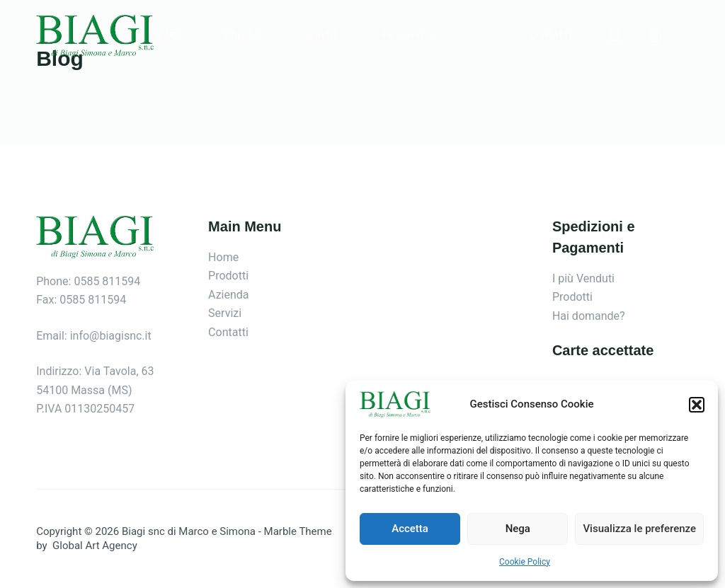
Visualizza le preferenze (639, 529)
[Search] (615, 36)
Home (166, 35)
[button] (697, 405)
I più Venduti (583, 278)
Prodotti (412, 36)
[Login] (656, 36)
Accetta (410, 529)
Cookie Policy (525, 562)
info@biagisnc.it (111, 336)
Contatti (551, 35)
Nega (518, 529)
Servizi (321, 35)
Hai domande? (589, 316)
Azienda (241, 35)
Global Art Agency (93, 546)
